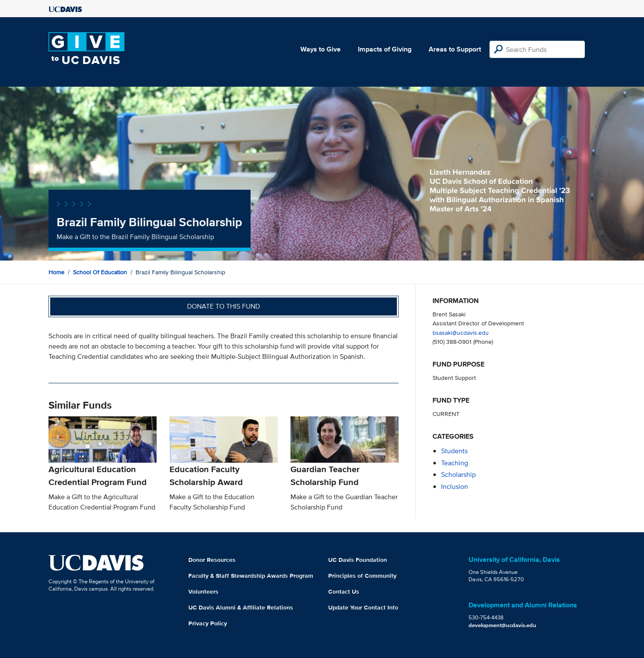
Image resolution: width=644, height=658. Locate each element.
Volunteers (203, 591)
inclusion (455, 487)
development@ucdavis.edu (502, 625)
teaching (455, 463)
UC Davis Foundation (358, 560)
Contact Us (344, 591)
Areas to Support (455, 49)
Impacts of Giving (385, 49)
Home (56, 272)
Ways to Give (320, 49)
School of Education (100, 272)
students (454, 451)
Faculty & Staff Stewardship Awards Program (251, 576)
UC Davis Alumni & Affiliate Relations (241, 607)
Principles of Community (362, 576)
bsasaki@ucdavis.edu (461, 332)
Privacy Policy (208, 623)
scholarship (458, 475)
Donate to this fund (224, 306)
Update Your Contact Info (363, 607)
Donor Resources (212, 560)
